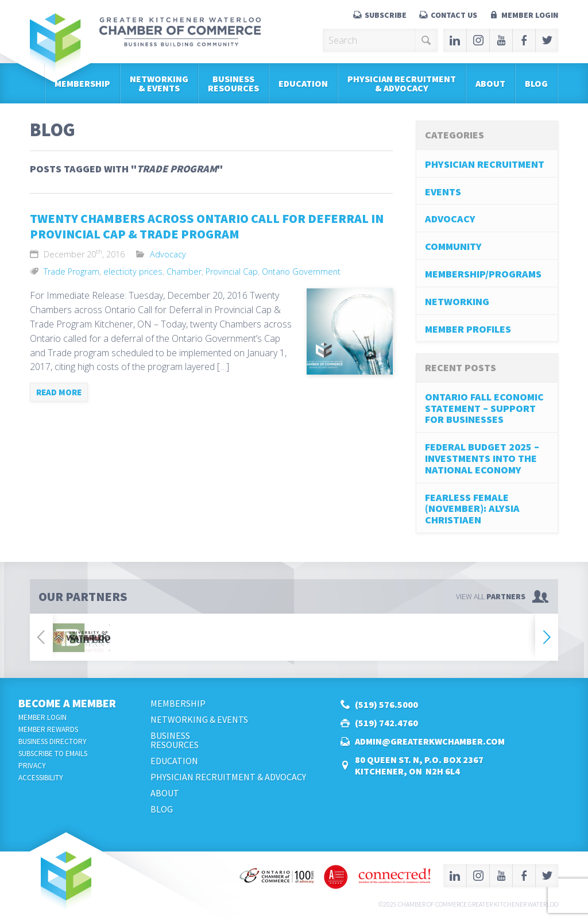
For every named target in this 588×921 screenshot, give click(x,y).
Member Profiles (468, 329)
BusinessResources (233, 83)
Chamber (184, 271)
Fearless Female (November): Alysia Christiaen (472, 509)
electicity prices (133, 271)
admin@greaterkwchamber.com (430, 741)
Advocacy (168, 254)
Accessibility (41, 778)
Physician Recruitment (485, 164)
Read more (59, 392)
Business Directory (53, 741)
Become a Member (67, 703)
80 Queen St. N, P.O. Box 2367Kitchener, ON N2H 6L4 (419, 765)
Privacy (32, 766)
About (490, 83)
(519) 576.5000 (386, 704)
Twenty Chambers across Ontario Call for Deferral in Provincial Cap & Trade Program (207, 226)
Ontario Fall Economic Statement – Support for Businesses (484, 408)
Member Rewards (48, 729)
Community (453, 246)
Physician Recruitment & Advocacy (402, 83)
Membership (82, 83)
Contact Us (454, 15)
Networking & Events (159, 83)
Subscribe (386, 15)
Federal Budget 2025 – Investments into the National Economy (482, 458)
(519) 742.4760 (386, 723)
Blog (536, 83)
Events (443, 192)
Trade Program (71, 271)
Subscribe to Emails (53, 754)
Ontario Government (301, 271)
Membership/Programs (483, 274)
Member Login (530, 15)
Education (303, 83)
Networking (457, 301)
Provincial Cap (232, 271)
